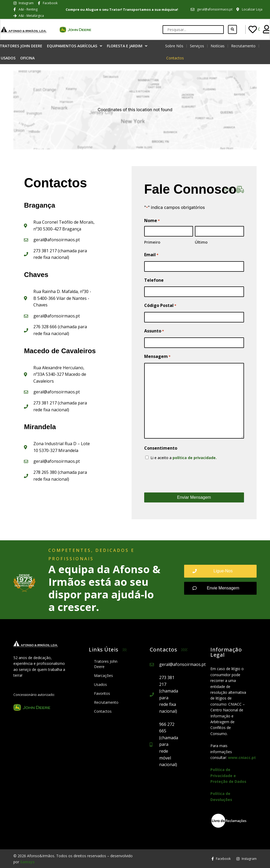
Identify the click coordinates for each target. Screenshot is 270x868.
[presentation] (184, 476)
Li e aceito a (184, 458)
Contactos (175, 58)
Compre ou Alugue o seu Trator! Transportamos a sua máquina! (122, 9)
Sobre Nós (174, 46)
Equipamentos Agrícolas (75, 46)
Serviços (197, 46)
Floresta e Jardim (127, 46)
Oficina (27, 58)
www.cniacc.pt (242, 757)
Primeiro (152, 242)
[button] (220, 571)
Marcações (103, 676)
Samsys (27, 862)
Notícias (218, 46)
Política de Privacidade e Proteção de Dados (228, 775)
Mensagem (157, 357)
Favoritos (102, 693)
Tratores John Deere (106, 664)
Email (151, 255)
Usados (100, 684)
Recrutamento (243, 46)
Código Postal (160, 306)
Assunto (154, 331)
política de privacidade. (195, 458)
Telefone (154, 280)
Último (201, 242)
